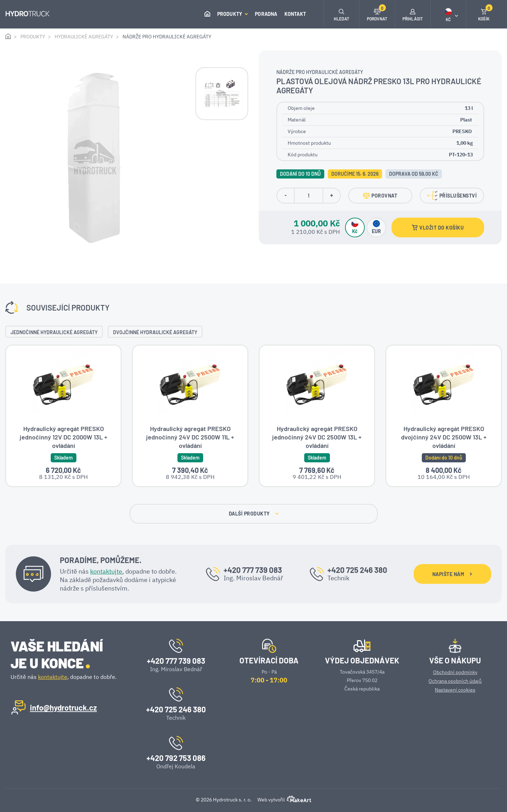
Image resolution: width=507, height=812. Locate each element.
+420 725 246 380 (357, 570)
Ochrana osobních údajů (455, 681)
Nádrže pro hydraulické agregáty (167, 37)
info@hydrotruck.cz (63, 707)
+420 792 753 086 (176, 758)
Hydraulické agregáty (84, 37)
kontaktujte (106, 572)
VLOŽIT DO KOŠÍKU (438, 228)
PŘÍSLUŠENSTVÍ (452, 196)
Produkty (233, 14)
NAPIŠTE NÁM (452, 574)
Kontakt (295, 14)
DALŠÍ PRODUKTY (254, 514)
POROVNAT (380, 196)
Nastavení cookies (455, 690)
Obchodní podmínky (455, 672)
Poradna (266, 14)
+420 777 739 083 (253, 570)
